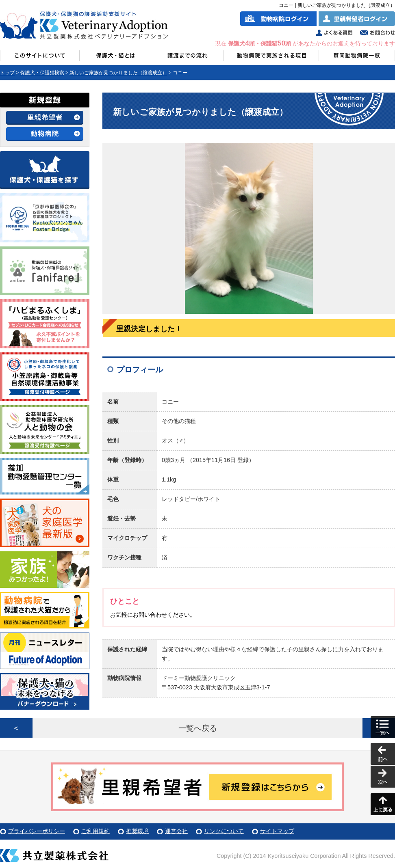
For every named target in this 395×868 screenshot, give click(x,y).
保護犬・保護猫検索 (42, 73)
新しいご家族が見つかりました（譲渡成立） (118, 73)
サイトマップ (277, 831)
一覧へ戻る (198, 728)
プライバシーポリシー (37, 831)
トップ (7, 73)
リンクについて (224, 831)
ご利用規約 (95, 831)
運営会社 (176, 831)
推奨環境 (137, 831)
